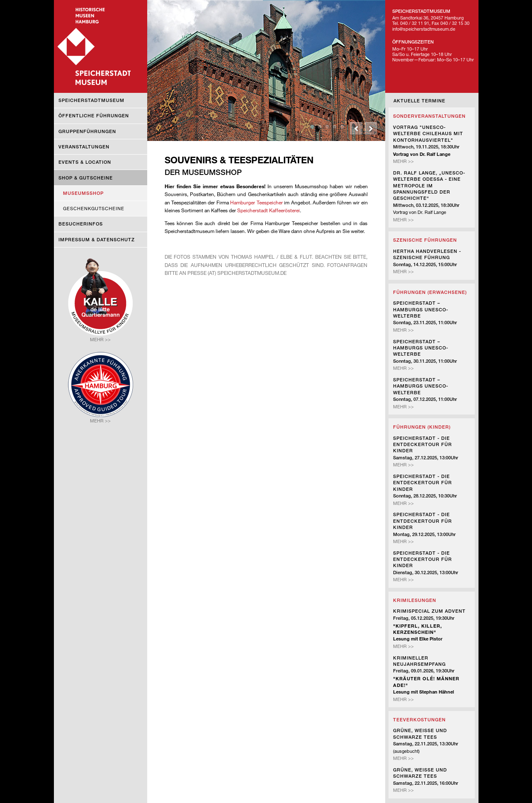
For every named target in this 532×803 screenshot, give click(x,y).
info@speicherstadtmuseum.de (424, 29)
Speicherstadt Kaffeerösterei (268, 210)
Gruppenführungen (87, 131)
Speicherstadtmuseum (91, 100)
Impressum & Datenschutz (97, 239)
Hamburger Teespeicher (256, 202)
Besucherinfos (81, 224)
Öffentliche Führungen (94, 115)
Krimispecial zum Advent (429, 611)
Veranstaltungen (84, 147)
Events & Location (85, 162)
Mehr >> (403, 161)
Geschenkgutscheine (94, 208)
